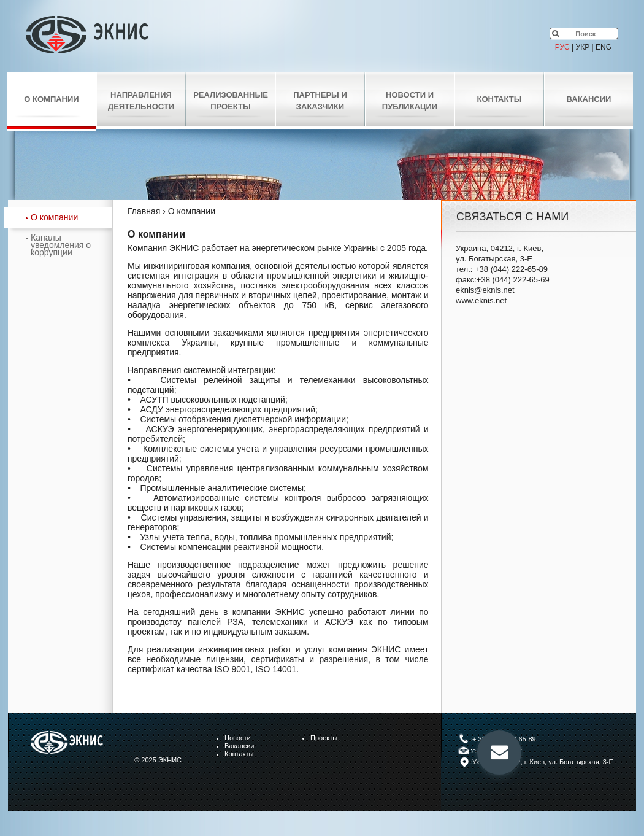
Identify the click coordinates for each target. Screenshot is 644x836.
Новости (238, 738)
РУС (562, 47)
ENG (604, 47)
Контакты (500, 99)
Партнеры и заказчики (320, 101)
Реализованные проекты (231, 101)
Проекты (324, 738)
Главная (144, 211)
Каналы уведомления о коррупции (61, 245)
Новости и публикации (410, 101)
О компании (51, 99)
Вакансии (589, 99)
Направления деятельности (141, 101)
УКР (583, 47)
